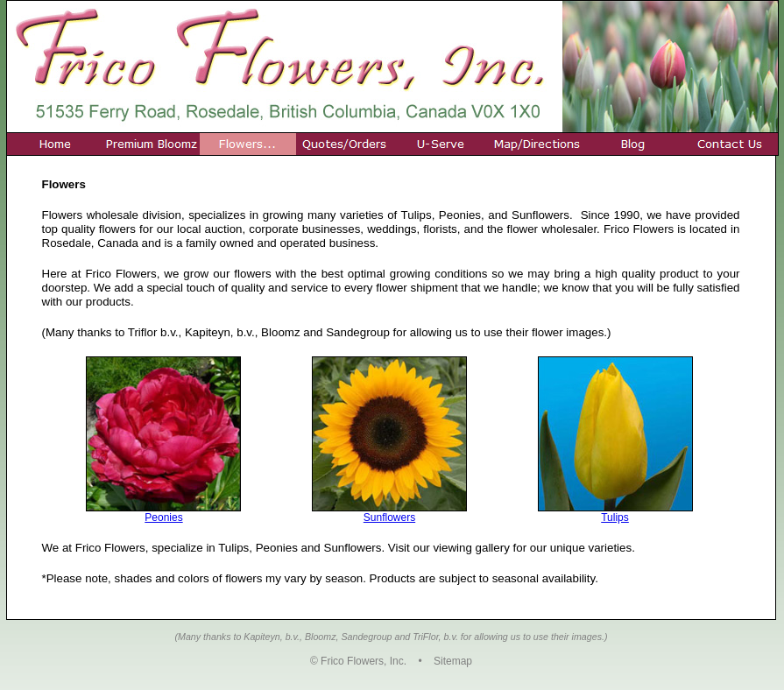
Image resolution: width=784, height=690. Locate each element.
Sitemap (453, 661)
